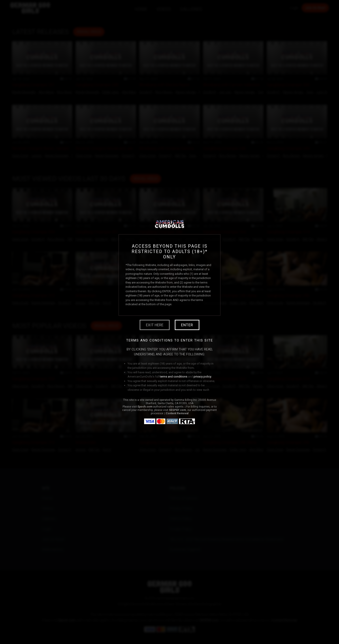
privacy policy (202, 377)
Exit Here (155, 325)
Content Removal (177, 413)
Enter (187, 325)
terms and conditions (174, 377)
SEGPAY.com (177, 410)
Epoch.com (145, 407)
